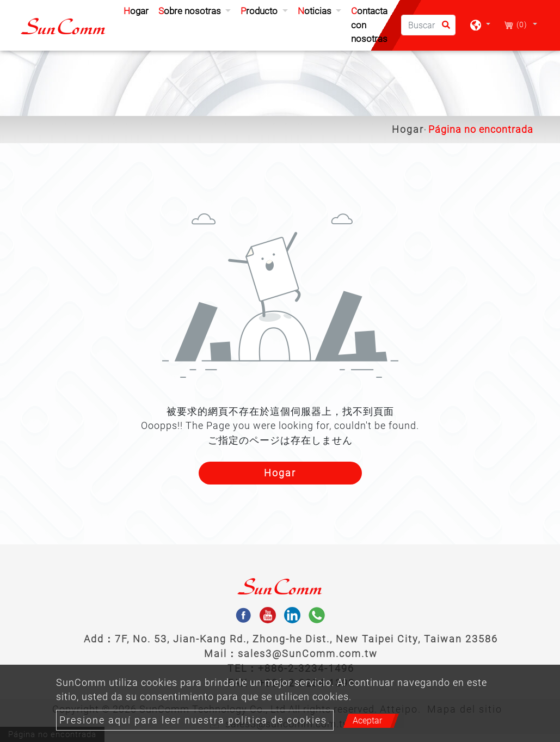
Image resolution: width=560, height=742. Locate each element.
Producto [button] (260, 11)
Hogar (138, 10)
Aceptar (367, 720)
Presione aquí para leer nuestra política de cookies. (195, 720)
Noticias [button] (316, 11)
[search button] (443, 29)
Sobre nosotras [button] (191, 11)
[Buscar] (428, 25)
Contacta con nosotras (369, 25)
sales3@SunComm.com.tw (308, 654)
